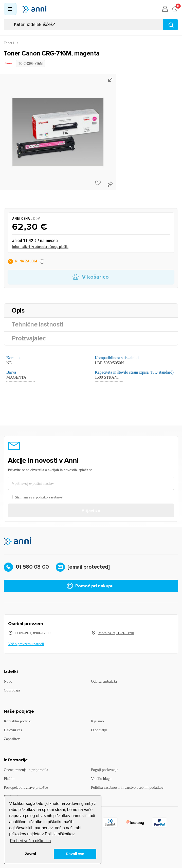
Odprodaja (12, 690)
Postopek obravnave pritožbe (26, 787)
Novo (8, 681)
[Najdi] (171, 25)
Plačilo (9, 779)
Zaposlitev (12, 739)
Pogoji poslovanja (105, 770)
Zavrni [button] (31, 854)
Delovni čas (13, 730)
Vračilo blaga (101, 779)
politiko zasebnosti (50, 497)
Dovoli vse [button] (75, 854)
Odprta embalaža (104, 681)
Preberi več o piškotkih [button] (30, 841)
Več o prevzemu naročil (26, 644)
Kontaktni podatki (18, 721)
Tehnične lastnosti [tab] (37, 324)
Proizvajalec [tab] (29, 338)
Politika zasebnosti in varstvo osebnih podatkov (127, 787)
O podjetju (99, 730)
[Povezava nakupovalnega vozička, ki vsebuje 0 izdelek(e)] (175, 9)
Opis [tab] (18, 311)
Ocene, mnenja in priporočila (26, 770)
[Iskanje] (91, 25)
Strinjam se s (36, 497)
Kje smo (97, 721)
